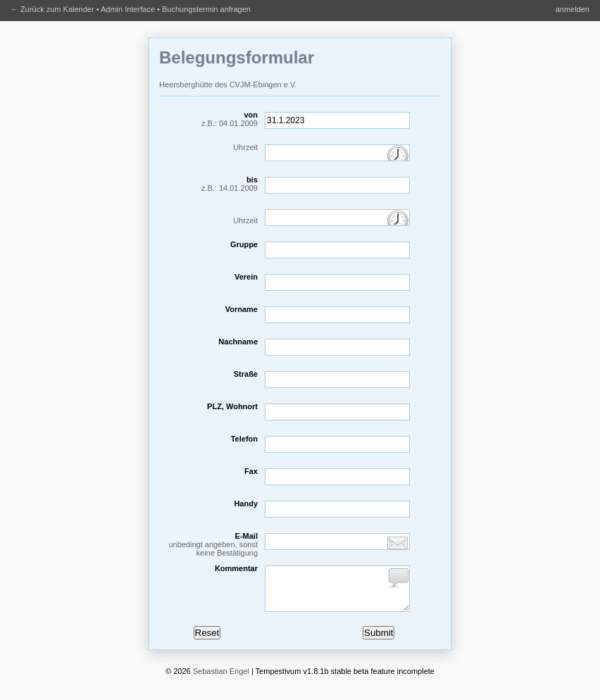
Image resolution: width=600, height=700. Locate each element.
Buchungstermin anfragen (206, 9)
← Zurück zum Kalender (52, 9)
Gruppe (244, 244)
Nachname (238, 342)
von (208, 119)
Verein (246, 277)
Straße (246, 374)
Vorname (242, 309)
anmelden (573, 9)
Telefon (244, 439)
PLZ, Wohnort (232, 406)
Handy (246, 504)
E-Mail (208, 544)
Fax (251, 471)
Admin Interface (128, 9)
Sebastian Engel (221, 680)
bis (208, 184)
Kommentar (236, 568)
